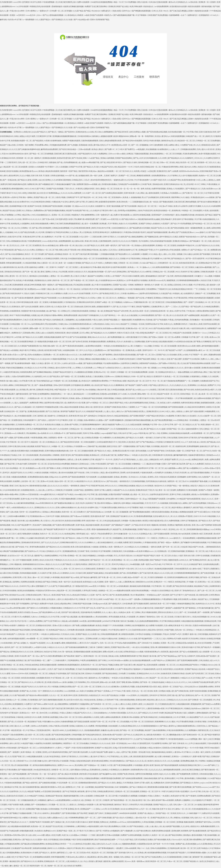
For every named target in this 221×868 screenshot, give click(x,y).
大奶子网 (167, 259)
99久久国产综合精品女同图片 (160, 328)
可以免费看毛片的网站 (160, 743)
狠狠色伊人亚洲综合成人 (80, 464)
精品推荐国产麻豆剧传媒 (105, 787)
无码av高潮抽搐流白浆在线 (16, 241)
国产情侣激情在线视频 (81, 455)
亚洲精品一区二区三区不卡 (150, 791)
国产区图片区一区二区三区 (193, 193)
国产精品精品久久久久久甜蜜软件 (181, 158)
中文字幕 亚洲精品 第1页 (70, 809)
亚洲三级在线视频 (114, 206)
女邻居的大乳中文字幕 (90, 289)
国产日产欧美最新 (160, 320)
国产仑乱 (90, 608)
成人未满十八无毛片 (46, 669)
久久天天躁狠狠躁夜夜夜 (173, 857)
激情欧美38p (166, 141)
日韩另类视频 (203, 634)
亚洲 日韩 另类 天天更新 (40, 176)
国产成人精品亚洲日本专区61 (112, 162)
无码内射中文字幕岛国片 (10, 713)
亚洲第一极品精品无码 (11, 861)
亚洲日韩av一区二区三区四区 (209, 582)
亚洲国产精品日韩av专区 (121, 647)
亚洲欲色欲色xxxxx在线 (85, 132)
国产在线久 (42, 420)
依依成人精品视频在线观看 (163, 342)
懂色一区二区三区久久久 (107, 298)
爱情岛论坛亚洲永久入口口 (168, 612)
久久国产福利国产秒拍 (156, 451)
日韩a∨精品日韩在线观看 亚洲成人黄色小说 (76, 407)
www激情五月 (175, 538)
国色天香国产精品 (116, 403)
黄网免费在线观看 (71, 315)
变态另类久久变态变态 (127, 442)
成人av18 (214, 660)
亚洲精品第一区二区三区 (39, 674)
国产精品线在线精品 (110, 674)
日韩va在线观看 (131, 848)
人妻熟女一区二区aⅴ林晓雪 (60, 276)
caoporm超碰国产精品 (109, 433)
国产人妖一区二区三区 (206, 591)
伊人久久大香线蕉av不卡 (56, 433)
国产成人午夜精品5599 (138, 787)
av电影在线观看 (93, 826)
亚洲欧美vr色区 (197, 534)
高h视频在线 (100, 499)
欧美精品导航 (181, 582)
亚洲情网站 (192, 385)
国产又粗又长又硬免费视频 (65, 669)
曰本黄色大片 (187, 757)
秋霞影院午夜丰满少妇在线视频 (33, 311)
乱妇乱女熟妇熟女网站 (63, 604)
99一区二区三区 (211, 302)
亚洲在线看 (208, 534)
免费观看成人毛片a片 (115, 342)
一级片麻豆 (149, 438)
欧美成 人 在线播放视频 (132, 197)
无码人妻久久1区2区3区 (206, 149)
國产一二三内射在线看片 (57, 660)
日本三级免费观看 (156, 145)
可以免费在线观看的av (112, 363)
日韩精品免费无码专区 (106, 791)
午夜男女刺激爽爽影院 (89, 660)
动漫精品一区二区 (105, 591)
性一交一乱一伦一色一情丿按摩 (132, 189)
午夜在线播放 (212, 184)
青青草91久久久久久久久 (32, 219)
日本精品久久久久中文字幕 (49, 617)
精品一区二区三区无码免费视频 (156, 407)
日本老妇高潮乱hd (84, 136)
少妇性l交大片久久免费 (33, 717)
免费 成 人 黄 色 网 (75, 460)
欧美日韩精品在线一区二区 (151, 167)
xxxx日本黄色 (216, 529)
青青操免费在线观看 (14, 263)
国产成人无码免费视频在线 (67, 162)
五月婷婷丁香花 (84, 551)
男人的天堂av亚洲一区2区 (139, 311)
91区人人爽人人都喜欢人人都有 (209, 180)
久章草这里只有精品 (90, 591)
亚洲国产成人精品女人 (146, 813)
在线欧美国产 (160, 608)
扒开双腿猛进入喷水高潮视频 (60, 840)
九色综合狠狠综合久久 (120, 228)
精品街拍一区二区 (38, 442)
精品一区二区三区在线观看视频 (96, 259)
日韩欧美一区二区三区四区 (129, 263)
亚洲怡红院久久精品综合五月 (90, 695)
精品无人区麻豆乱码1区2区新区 (12, 796)
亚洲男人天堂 (153, 477)
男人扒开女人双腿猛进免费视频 (87, 778)
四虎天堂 (87, 739)
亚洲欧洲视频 (213, 691)
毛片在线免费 (91, 477)
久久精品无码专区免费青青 (195, 407)
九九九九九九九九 (156, 770)
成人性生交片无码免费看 (32, 259)
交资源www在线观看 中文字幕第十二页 (43, 167)
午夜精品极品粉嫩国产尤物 (65, 184)
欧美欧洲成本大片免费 (30, 853)
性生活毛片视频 (71, 639)
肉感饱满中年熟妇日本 (186, 245)
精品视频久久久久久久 (175, 368)
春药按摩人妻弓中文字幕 (87, 791)
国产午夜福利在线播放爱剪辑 (14, 429)
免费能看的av (39, 211)
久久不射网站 (173, 176)
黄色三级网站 (46, 272)
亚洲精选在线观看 (49, 158)
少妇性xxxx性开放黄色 (39, 726)
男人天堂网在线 (86, 232)
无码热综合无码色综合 (13, 272)
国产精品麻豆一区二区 (199, 241)
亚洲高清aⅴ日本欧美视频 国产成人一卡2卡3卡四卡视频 (183, 748)
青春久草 (88, 241)
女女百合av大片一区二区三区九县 (21, 556)
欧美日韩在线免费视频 (140, 591)
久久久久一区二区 (56, 695)
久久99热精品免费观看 (210, 307)
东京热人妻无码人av (163, 136)
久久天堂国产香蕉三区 (17, 757)
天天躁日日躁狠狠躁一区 (157, 577)
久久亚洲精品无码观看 (51, 259)
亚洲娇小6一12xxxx (200, 333)
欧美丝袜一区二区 (38, 826)
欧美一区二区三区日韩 (63, 342)
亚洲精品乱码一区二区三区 (54, 861)
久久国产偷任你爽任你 (142, 831)
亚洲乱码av (17, 840)
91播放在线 (56, 202)
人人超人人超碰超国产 (20, 403)
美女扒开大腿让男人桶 (181, 328)
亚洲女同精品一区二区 (189, 394)
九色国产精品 (79, 490)
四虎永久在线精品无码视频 (210, 639)
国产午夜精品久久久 (193, 189)
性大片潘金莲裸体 (138, 595)
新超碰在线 (17, 259)
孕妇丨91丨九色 (143, 848)
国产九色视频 (73, 145)
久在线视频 (64, 167)
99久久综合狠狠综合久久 (42, 215)
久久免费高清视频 (38, 460)
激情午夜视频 (94, 822)
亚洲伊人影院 (137, 704)
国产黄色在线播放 (178, 228)
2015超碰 (198, 805)
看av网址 (172, 232)
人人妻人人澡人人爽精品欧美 (148, 460)
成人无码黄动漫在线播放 (108, 184)
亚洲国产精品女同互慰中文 (63, 372)
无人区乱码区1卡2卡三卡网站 (195, 184)
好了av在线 (123, 394)
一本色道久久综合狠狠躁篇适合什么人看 (118, 346)
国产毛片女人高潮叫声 (187, 656)
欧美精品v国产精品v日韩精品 (47, 582)
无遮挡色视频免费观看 (90, 141)
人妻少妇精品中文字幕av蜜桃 (90, 267)
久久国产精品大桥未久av (128, 219)
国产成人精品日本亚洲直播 (68, 774)
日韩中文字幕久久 (110, 237)
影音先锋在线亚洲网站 (100, 761)
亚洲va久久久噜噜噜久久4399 (64, 573)
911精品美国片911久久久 (84, 481)
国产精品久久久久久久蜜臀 (33, 337)
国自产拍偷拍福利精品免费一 (106, 840)
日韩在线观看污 (90, 442)
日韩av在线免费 (85, 149)
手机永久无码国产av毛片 (172, 634)
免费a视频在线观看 (208, 826)
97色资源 (159, 442)
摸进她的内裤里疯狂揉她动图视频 (138, 420)
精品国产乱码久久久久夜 (161, 228)
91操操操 (95, 547)
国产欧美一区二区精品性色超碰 (152, 682)
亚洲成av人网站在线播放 (52, 512)
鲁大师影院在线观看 (126, 634)
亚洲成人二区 (154, 403)
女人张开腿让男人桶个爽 (26, 390)
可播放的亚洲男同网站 (170, 167)
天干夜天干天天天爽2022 (86, 831)
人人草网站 (77, 368)
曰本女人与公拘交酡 (60, 272)
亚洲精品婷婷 (84, 560)
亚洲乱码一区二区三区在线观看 (127, 791)
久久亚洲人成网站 (7, 385)
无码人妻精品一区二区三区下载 (132, 857)
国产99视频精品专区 (46, 184)
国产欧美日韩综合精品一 (69, 149)
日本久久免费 (122, 577)
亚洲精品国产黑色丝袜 (54, 796)
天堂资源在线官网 (43, 730)
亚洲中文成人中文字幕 (30, 499)
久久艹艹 (139, 407)
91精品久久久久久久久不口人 (176, 682)
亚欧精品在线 (158, 184)
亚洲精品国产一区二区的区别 (91, 328)
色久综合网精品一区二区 (16, 468)
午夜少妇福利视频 (210, 835)
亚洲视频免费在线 (70, 551)
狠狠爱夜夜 (171, 280)
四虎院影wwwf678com (118, 822)
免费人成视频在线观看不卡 (102, 307)
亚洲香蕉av (104, 547)
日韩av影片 (53, 429)
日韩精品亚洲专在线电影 (28, 669)
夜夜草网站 (176, 197)
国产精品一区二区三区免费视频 (42, 154)
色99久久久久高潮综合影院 (86, 569)
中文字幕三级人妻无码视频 (98, 494)
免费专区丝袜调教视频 (144, 774)
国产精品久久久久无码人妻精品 (110, 783)
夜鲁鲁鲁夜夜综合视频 (38, 486)
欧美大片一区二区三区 (49, 534)
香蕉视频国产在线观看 (157, 499)
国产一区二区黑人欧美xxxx (207, 337)
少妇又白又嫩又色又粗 (145, 608)
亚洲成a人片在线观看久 (176, 189)
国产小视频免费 (127, 831)
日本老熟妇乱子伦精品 (9, 455)
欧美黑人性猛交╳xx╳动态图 (145, 171)
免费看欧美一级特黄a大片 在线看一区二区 (151, 285)
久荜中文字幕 (168, 425)
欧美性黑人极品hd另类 (170, 652)
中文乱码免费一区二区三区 (67, 783)
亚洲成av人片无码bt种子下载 (108, 700)
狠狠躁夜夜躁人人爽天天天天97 (78, 643)
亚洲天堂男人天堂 (20, 577)
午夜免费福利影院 (35, 241)
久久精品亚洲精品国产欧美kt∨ (188, 665)
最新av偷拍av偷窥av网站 (9, 494)
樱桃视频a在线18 (176, 735)
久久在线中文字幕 (45, 573)
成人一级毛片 (91, 534)
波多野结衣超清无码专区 (160, 494)
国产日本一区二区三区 (171, 547)
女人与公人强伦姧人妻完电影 (92, 861)
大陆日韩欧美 (38, 569)
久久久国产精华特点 (108, 315)
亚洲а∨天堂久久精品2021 (62, 625)
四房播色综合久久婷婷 (43, 280)
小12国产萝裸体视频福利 (105, 848)
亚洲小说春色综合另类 (208, 132)
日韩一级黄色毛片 (103, 215)
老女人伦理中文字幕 (178, 311)
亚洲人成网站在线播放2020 (66, 508)
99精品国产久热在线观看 (182, 333)
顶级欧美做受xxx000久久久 (178, 560)
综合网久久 (147, 835)
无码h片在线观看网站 (159, 848)
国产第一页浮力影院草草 (195, 259)
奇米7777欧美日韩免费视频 (20, 315)
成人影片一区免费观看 (90, 224)
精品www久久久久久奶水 (85, 206)
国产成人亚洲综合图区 (167, 778)
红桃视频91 (143, 796)
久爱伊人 (59, 748)
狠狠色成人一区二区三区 (161, 508)
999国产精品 (83, 468)
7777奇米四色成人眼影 (118, 381)
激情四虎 (154, 604)
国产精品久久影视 (25, 180)
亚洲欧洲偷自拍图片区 (69, 542)
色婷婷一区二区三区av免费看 (169, 337)
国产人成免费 (173, 171)
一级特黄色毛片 (124, 481)
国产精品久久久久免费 (135, 438)
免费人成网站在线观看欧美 (111, 717)
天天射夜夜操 (33, 700)
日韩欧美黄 (32, 193)
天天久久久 (199, 158)
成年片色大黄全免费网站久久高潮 (113, 826)
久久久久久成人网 (139, 429)
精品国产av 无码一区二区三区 (103, 643)
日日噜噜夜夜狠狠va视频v (197, 853)
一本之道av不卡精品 (165, 206)
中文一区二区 (158, 381)
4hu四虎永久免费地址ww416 (45, 831)
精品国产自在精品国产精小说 (77, 211)
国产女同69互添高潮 (80, 342)
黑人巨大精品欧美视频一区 (22, 765)
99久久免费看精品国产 (101, 429)
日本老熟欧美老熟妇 (75, 259)
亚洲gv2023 (53, 477)
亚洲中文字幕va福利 (142, 783)
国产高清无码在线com (95, 512)
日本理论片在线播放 (143, 634)
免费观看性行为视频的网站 (80, 704)
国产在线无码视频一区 (209, 573)
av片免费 (26, 726)
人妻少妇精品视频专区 (105, 542)
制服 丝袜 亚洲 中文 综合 (162, 809)
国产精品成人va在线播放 (9, 350)
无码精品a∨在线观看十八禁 (88, 805)
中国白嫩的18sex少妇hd (51, 722)
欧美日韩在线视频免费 (40, 224)
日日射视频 (156, 446)
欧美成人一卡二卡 (135, 267)
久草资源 (65, 468)
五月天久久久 (15, 245)
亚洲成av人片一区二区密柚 (16, 700)
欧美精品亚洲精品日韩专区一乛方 (185, 289)
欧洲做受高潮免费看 (107, 669)
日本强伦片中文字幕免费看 (101, 551)
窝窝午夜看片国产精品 (202, 757)
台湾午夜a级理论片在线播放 (137, 280)
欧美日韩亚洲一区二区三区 (156, 861)
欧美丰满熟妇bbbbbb (121, 136)
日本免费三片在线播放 (127, 674)
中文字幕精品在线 (214, 542)
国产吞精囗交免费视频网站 (40, 394)
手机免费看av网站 (42, 145)
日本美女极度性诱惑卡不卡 (107, 442)
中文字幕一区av (156, 425)
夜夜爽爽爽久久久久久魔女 (165, 722)
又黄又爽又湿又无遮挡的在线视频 (170, 390)
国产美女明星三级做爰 (86, 813)
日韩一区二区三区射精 (93, 687)
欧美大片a (178, 206)
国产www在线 (207, 678)
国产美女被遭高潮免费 (198, 831)
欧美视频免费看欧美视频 (157, 853)
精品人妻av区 (53, 289)
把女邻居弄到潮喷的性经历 (101, 180)
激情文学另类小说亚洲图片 (179, 791)
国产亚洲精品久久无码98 (190, 783)
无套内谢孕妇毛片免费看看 (91, 612)
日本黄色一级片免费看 (25, 145)
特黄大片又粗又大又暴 (126, 333)
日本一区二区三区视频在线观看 (82, 451)
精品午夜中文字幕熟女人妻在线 (32, 350)
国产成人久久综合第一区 (17, 722)
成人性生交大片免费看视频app (48, 193)
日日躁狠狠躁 (157, 634)
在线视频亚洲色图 (37, 451)
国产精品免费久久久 (123, 254)
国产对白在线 (189, 390)
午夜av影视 (140, 333)
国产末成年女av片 (32, 551)
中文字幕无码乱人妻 (201, 285)
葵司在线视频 (141, 451)
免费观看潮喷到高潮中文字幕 (131, 656)
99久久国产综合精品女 (110, 695)
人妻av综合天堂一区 (142, 818)
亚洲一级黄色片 (34, 708)
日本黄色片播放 (201, 722)
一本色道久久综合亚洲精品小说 (162, 591)
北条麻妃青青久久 (158, 307)
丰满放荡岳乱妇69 (198, 197)
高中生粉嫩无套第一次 (123, 534)
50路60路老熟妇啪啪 (127, 700)
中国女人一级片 (60, 328)
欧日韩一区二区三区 (189, 848)
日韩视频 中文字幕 (189, 337)
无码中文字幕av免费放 (91, 433)
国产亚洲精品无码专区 (198, 560)
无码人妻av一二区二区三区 (184, 805)
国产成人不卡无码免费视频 (181, 224)
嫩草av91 (51, 800)
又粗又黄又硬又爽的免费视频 (185, 202)
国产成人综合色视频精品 (15, 254)
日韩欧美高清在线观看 (80, 311)
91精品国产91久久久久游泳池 (124, 490)
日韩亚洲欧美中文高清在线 (162, 455)
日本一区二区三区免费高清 (31, 245)
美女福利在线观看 (112, 573)
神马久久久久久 (111, 486)
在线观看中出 (101, 206)
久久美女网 (132, 394)
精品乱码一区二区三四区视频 (103, 853)
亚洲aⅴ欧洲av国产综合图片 (207, 656)
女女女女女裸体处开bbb (130, 809)
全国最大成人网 (37, 315)
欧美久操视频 (68, 682)
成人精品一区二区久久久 (140, 494)
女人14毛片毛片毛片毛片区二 (17, 621)
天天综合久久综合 (68, 634)
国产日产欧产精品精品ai (146, 442)
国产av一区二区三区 (203, 695)
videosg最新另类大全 (47, 494)
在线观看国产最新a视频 (199, 481)
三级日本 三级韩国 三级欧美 (99, 647)
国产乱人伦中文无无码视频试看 (145, 158)
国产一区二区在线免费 (188, 612)
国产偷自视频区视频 (206, 438)
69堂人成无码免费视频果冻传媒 (136, 403)
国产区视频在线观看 (162, 534)
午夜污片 (165, 791)
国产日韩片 (99, 813)
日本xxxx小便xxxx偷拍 (117, 154)
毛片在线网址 (144, 241)
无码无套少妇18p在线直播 (180, 534)
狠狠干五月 (141, 708)
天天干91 (95, 294)
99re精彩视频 (135, 564)
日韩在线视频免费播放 (174, 302)
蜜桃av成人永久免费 (108, 682)
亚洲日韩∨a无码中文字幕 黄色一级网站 (18, 197)
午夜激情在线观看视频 (13, 783)
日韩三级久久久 (16, 726)
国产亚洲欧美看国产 (138, 416)
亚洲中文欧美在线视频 (198, 691)
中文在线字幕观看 (84, 294)
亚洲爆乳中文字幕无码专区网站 (57, 232)
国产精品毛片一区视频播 (210, 647)
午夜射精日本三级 (43, 294)
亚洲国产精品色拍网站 (124, 158)
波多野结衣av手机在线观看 (170, 250)
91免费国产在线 (187, 145)
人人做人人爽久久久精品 (122, 704)
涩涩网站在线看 (92, 639)
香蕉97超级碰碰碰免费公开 (102, 529)
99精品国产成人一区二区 (195, 136)
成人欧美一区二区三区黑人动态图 (38, 735)
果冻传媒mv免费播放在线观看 (182, 512)
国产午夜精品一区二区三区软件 (83, 280)
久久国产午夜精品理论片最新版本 (128, 669)
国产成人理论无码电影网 (42, 228)
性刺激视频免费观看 (92, 730)
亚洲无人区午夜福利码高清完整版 (55, 752)
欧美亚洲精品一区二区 (121, 560)
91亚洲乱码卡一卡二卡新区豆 (147, 538)
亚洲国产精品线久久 (191, 861)
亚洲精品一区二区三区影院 (166, 245)
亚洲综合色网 (141, 700)
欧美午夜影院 (129, 538)
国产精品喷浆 (38, 141)
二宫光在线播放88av (100, 713)
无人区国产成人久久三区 (103, 608)
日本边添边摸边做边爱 (112, 521)
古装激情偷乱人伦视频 (199, 377)
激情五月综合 (112, 446)
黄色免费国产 (56, 813)
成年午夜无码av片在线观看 (59, 761)
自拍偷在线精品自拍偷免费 (179, 433)
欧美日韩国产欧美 (59, 595)
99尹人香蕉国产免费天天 (169, 460)
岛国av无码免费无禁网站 (22, 377)
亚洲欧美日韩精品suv (181, 241)
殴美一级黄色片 (49, 285)
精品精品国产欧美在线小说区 (176, 713)
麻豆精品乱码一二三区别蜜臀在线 (86, 394)
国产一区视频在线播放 (127, 446)
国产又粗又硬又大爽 (128, 665)
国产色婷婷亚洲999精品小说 (11, 818)
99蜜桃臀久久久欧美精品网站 (114, 438)
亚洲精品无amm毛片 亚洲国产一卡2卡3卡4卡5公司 (25, 739)
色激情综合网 (181, 446)
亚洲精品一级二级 (96, 311)
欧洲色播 (103, 224)
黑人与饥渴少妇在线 (88, 700)
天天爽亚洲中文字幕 (44, 136)
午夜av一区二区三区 (175, 861)
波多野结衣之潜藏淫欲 (130, 363)
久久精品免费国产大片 (195, 717)
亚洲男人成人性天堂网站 (42, 180)
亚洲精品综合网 (210, 621)
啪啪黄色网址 (56, 394)
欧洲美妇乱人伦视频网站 (21, 224)
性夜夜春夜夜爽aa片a (153, 652)
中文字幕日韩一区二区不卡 (172, 564)
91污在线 (148, 508)
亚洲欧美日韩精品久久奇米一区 (127, 377)
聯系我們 (154, 77)
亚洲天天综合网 (21, 656)
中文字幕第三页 (39, 778)
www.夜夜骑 (210, 197)
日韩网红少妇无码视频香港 (135, 625)
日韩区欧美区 (117, 551)
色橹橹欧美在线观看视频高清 (69, 665)
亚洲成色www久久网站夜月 (15, 433)
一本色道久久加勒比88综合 (50, 634)
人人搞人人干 (174, 149)
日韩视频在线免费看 (188, 149)
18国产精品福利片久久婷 (87, 154)
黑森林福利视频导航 (71, 796)
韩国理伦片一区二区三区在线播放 (76, 743)
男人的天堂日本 (58, 521)
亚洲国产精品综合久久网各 (54, 639)
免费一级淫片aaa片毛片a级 (151, 564)
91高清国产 (165, 224)
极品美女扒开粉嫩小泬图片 (157, 464)
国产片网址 (103, 660)
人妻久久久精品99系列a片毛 (67, 599)
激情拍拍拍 (65, 516)
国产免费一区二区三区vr (146, 355)
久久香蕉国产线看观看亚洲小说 (30, 346)
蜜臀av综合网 (108, 652)
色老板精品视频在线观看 (164, 569)
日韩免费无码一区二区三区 (168, 263)
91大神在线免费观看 (147, 315)
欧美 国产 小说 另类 (166, 276)
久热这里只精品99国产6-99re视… (193, 547)
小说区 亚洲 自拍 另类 (186, 556)
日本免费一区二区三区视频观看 (117, 512)
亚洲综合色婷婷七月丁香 (128, 250)
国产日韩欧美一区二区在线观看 (200, 700)
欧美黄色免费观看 (123, 595)
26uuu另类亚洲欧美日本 (45, 503)
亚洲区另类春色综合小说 (173, 184)
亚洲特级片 (101, 569)
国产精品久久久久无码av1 (87, 298)
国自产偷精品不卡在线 (159, 560)
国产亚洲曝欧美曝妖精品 (43, 372)
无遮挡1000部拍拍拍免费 (202, 625)
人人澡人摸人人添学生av (45, 490)
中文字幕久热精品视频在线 (205, 219)
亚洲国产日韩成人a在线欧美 (150, 224)
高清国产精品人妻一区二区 (44, 197)
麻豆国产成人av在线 (133, 390)
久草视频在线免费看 (12, 844)
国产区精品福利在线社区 (92, 735)
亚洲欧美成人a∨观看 (134, 350)
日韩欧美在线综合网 (34, 595)
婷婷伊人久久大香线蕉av (57, 848)
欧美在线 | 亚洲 (190, 525)
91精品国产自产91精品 (65, 494)
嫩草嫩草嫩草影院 (180, 455)
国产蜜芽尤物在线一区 (210, 770)
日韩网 (69, 197)
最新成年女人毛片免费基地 (99, 678)
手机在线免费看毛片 (105, 534)
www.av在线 (47, 241)
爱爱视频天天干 (42, 586)
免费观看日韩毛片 (181, 324)
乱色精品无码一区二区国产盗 (16, 411)
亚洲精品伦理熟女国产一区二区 (71, 687)
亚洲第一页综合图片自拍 (141, 752)
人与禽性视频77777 (194, 813)
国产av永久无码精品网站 (118, 272)
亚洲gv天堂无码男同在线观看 (124, 748)
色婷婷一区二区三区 (55, 866)
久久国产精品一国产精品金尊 (190, 307)
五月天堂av (113, 250)
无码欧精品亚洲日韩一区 (160, 311)
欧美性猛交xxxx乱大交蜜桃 (94, 582)
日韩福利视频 (77, 735)
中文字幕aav (31, 730)
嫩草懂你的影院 (22, 394)
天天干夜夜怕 (113, 224)
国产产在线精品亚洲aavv (185, 232)
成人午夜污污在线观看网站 (102, 285)
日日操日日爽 (81, 573)
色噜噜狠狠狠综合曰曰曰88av (34, 564)
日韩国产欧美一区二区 (194, 451)
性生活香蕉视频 (147, 805)
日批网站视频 (140, 342)
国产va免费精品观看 (192, 315)
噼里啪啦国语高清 (213, 547)
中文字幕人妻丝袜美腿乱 (186, 778)
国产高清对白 (70, 132)
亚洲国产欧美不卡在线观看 (40, 822)
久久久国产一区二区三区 (92, 193)
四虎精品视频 (144, 560)
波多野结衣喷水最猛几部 (54, 403)
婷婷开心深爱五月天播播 (192, 206)
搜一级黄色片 (36, 158)
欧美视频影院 (18, 704)
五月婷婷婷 (20, 425)
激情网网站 (89, 490)
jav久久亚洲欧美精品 (205, 844)
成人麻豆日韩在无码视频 (10, 573)
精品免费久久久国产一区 (210, 315)
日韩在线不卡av (22, 761)
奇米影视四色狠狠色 (176, 739)
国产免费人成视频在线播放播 (84, 625)
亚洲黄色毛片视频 (128, 687)
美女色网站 (79, 765)
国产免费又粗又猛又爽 (177, 464)
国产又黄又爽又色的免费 (79, 752)
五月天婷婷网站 (80, 682)
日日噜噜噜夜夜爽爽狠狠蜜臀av (188, 280)
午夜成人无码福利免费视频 (179, 320)
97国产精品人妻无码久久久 (159, 385)
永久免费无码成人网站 (199, 372)
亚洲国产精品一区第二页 (66, 831)
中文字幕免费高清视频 (185, 722)
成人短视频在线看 (82, 176)
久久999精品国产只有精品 (35, 796)
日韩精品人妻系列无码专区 (125, 398)
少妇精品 (105, 770)
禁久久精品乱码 (88, 848)
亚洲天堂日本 (99, 407)
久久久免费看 (89, 726)
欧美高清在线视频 (28, 678)
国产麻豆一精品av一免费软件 (169, 542)
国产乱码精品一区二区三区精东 (182, 267)
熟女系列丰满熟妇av (105, 503)
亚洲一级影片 (110, 582)
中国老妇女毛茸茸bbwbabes (46, 591)
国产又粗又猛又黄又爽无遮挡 (63, 708)
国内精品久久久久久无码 (49, 499)
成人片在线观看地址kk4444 (106, 280)
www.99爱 (41, 835)
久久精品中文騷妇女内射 (108, 639)
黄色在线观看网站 (157, 154)
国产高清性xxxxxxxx (200, 787)
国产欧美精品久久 (178, 259)
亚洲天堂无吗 (66, 455)
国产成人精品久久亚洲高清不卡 (152, 377)
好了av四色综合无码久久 (112, 368)
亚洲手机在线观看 (210, 324)
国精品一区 (155, 359)
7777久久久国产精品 (126, 840)
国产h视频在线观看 (25, 770)
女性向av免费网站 (36, 621)
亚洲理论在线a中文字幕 (154, 324)
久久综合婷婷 (63, 429)
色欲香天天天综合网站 (191, 639)
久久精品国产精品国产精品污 (145, 556)
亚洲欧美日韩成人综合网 (182, 674)
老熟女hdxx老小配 (8, 547)
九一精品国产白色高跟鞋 (36, 643)
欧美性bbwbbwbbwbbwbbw (189, 171)
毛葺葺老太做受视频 (50, 717)
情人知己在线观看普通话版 (30, 787)
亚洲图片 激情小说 (190, 634)
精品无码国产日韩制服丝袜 (89, 315)
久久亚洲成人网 (141, 853)
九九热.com (117, 844)
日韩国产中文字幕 (76, 167)
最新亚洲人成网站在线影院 (114, 861)
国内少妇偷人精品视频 (26, 446)
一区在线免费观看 (188, 538)
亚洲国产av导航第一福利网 (209, 490)
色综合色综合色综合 (35, 529)
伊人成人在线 (31, 835)
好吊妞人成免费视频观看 (62, 241)
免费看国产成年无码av (204, 822)
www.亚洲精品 (179, 420)
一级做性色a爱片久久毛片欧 (123, 180)
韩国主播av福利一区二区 (52, 346)
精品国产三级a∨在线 (8, 145)
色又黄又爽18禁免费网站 (193, 840)
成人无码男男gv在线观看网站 (126, 211)
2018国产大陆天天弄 (159, 180)
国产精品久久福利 (130, 162)
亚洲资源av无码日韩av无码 (15, 835)
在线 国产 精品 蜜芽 (174, 359)
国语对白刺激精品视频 (142, 215)
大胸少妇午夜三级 (103, 390)
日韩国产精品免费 (143, 359)
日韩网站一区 (26, 228)
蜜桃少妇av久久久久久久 (97, 337)
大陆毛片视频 (61, 197)
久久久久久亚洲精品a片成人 (143, 534)
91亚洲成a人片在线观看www (171, 193)
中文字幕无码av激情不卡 (118, 630)
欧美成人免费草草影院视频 (156, 189)
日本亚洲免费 (128, 604)
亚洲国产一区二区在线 (127, 176)
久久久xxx (72, 294)
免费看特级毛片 (117, 232)
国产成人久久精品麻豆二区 (25, 407)
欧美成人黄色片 (98, 149)
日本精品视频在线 (166, 717)
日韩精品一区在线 (138, 324)
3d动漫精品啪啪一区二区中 (73, 350)
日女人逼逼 (36, 599)
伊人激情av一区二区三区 (182, 809)
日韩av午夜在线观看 (99, 464)
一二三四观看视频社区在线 (139, 202)
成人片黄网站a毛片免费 (172, 639)
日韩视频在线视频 (108, 254)
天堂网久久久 (164, 538)
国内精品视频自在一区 (40, 630)
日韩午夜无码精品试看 (25, 302)
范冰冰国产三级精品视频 (42, 525)
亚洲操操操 (83, 145)
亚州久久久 (181, 813)
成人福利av (104, 250)
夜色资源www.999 (142, 678)
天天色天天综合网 (180, 473)
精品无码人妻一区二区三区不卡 (140, 381)
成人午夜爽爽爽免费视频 (75, 818)
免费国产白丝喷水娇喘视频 (131, 835)
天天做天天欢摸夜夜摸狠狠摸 (87, 669)
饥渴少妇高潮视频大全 (201, 617)
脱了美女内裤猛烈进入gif (43, 381)
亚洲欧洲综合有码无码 (86, 302)
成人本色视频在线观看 (23, 416)
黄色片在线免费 (73, 333)
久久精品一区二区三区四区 (10, 678)
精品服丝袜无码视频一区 (98, 272)
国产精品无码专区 (122, 132)
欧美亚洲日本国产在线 (53, 350)
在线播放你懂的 (9, 425)
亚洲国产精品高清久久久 (160, 818)
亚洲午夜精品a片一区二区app (136, 499)
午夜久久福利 (97, 320)
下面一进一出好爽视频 (85, 787)
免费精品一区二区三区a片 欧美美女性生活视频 (43, 425)
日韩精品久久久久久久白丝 (177, 700)
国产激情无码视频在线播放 (55, 211)
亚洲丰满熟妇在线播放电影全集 (57, 451)
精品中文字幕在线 (74, 848)
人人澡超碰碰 (8, 232)
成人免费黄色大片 (69, 787)
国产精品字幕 (10, 464)
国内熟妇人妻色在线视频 (193, 835)
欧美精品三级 (22, 660)
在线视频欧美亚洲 (43, 678)
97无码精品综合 (70, 302)
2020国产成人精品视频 (69, 617)
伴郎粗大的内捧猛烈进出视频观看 (201, 298)
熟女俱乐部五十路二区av (142, 800)
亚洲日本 (88, 307)
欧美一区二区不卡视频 (167, 604)
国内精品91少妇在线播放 (39, 276)
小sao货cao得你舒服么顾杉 (16, 608)
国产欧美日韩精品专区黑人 (135, 411)
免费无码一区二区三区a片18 (178, 481)
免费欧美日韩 (33, 184)
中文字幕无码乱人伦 (115, 757)
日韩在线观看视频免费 (109, 634)
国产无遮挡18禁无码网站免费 (64, 525)
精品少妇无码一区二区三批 (186, 162)
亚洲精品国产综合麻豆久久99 (122, 516)
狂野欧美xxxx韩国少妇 (23, 132)
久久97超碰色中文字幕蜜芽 (202, 800)
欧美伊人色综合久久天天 (78, 272)
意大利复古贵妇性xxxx (53, 682)
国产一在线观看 (204, 612)
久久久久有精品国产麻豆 (193, 564)
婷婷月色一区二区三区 (61, 280)
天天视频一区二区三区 (57, 805)
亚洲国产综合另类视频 (55, 189)
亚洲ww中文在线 (47, 481)
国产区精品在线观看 (82, 722)
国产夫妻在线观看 (197, 411)
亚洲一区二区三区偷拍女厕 (73, 307)
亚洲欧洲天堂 (162, 171)
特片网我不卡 (162, 739)
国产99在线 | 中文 (22, 547)
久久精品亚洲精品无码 (128, 726)
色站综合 (77, 289)
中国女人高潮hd (66, 713)
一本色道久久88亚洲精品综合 (206, 630)
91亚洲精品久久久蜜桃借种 (120, 770)
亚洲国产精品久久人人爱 (163, 805)
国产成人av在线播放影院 (189, 652)
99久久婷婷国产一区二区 (208, 477)
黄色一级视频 (114, 857)
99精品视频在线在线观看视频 (192, 621)
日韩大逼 (64, 259)
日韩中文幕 (12, 446)
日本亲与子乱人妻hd (28, 586)
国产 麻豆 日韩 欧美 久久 (179, 743)
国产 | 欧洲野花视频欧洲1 (115, 420)
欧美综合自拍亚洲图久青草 (75, 521)
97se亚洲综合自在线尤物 (183, 342)
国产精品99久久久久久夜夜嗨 (32, 861)
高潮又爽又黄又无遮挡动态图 (65, 154)
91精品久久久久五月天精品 (191, 678)
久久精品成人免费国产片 (207, 385)
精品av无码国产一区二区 (137, 577)
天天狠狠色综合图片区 (167, 704)
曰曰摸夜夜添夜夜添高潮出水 (81, 324)
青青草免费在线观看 (38, 547)
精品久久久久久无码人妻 (164, 573)
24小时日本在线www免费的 (119, 660)
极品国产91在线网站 (96, 276)
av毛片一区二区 (145, 809)
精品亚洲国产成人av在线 (70, 577)
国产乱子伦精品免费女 (154, 857)
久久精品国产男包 (174, 180)
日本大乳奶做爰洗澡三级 (17, 289)
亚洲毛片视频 (194, 577)
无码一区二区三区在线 (165, 617)
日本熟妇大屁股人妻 (166, 691)
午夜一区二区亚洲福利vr (113, 197)
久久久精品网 (213, 377)
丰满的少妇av (64, 324)
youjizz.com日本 (206, 783)
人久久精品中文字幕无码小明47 (101, 211)
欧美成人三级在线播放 (95, 377)
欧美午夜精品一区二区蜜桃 (31, 752)
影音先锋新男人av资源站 (188, 599)
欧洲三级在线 (155, 765)
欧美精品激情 (97, 652)
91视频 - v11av (125, 695)
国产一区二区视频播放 (140, 145)
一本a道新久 (166, 796)
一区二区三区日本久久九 (124, 171)
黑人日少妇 (182, 363)
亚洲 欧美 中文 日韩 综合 (183, 625)
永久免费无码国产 (87, 355)
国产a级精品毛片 (115, 604)
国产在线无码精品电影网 (61, 735)
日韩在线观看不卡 (30, 420)
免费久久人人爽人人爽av (210, 359)
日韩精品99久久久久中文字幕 (74, 608)
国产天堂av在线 (48, 219)
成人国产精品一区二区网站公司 (58, 311)
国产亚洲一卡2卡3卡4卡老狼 (164, 844)
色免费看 (17, 481)
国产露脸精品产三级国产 (121, 525)
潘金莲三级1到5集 (18, 521)
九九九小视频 (25, 176)
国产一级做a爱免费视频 (44, 385)
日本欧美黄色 (213, 722)
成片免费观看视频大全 (116, 337)
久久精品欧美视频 (30, 263)
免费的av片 (186, 250)
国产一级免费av (135, 599)
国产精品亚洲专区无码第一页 (72, 442)
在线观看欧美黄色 (28, 490)
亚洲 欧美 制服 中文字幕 (191, 647)
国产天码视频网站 (23, 604)
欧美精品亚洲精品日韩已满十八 (191, 765)
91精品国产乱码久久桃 (109, 167)
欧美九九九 (169, 324)
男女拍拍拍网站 (51, 324)
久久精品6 (58, 307)
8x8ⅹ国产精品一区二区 (112, 599)
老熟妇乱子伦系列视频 (58, 674)
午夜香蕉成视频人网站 (39, 438)
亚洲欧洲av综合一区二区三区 (137, 328)
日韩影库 (106, 800)
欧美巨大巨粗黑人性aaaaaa (28, 612)
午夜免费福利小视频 (170, 599)
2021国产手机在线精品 (135, 826)
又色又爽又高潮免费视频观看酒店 (68, 224)
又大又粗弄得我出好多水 (138, 630)
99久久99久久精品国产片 (120, 324)
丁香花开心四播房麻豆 (211, 569)
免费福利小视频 (111, 263)
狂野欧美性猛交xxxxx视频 (134, 652)
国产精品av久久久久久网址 (25, 250)
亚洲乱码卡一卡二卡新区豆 (164, 582)
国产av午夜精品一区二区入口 (98, 403)
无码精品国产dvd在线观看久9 (129, 184)
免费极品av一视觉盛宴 (126, 298)
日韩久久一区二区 (66, 289)
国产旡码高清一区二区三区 (101, 704)
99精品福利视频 (138, 503)
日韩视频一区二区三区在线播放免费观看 (132, 372)
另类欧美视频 (201, 778)
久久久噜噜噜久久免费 (59, 294)
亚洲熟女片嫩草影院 (175, 525)
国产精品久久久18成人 (103, 451)
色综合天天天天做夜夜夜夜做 (209, 167)
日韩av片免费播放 (7, 215)
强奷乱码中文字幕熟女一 (166, 398)
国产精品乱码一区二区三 (28, 748)
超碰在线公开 (205, 446)
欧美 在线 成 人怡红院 (198, 442)
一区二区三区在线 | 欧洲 (148, 691)
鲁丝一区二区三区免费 (168, 490)
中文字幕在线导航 (181, 298)
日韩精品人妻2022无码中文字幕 (60, 368)
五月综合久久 (134, 477)
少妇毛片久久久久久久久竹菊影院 (125, 241)
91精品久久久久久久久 (56, 647)
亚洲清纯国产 (157, 215)
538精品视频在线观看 (34, 757)
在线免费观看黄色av (159, 176)
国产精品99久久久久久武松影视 (58, 547)
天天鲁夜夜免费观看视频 (143, 516)
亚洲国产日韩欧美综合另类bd (116, 407)
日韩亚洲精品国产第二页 (24, 385)
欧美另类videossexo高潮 (187, 346)
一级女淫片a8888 (58, 730)
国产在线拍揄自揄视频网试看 (77, 647)
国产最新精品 (191, 608)
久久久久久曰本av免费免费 (71, 193)
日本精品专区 (43, 162)
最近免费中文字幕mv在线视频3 (108, 835)
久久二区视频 (112, 569)
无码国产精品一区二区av (176, 429)
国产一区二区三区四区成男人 (22, 647)
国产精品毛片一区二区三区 (101, 560)
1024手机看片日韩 (26, 381)
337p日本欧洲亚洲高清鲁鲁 (81, 228)
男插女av (30, 211)
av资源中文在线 (41, 647)
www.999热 (162, 368)
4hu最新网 (170, 416)
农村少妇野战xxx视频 (138, 132)
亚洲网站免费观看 (204, 796)
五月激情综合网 (174, 848)
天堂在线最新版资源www (201, 809)
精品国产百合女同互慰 (54, 826)
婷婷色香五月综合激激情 (89, 774)
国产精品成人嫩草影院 (89, 577)
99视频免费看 (210, 411)
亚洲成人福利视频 (107, 158)
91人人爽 (98, 355)
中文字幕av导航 (192, 132)
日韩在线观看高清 (181, 569)
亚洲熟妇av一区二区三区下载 (47, 250)
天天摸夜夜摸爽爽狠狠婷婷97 (91, 425)
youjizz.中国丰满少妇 (141, 433)
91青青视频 (55, 577)
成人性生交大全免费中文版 (88, 508)
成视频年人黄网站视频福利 (198, 713)
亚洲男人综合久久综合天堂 (43, 560)
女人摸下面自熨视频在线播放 (199, 473)
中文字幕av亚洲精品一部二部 (70, 556)
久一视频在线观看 (125, 320)
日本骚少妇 (102, 416)
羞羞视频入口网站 (11, 529)
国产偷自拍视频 (160, 840)
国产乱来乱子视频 (143, 446)
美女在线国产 (106, 525)
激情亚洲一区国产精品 (69, 171)
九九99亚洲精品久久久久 (74, 730)
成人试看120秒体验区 (163, 757)
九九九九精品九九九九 (179, 385)
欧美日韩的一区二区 (94, 521)
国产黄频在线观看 (166, 202)
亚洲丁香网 (121, 682)
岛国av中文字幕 (83, 538)
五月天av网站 (85, 333)
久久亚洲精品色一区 (163, 551)
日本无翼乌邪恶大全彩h (64, 219)
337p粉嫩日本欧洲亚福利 (36, 538)
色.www (128, 861)
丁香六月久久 (70, 189)
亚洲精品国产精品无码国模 (92, 398)
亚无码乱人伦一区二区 (177, 529)
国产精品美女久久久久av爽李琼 (140, 272)
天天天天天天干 (151, 503)
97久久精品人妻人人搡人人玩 (160, 254)
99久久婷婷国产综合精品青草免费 (201, 682)
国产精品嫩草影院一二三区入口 (150, 639)
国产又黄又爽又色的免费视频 (181, 787)
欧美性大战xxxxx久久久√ (69, 355)
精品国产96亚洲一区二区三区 (168, 394)
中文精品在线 (210, 508)
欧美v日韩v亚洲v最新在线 (81, 547)
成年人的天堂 (15, 743)
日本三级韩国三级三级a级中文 (44, 416)
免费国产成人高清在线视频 (186, 844)
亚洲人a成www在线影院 (45, 333)
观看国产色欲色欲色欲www (190, 237)
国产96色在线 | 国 (192, 595)
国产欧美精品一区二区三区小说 (204, 224)
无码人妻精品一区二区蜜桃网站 (87, 708)
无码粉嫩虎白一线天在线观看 (201, 320)
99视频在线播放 (56, 608)
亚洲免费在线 (95, 770)
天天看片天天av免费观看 (21, 617)
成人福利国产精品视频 (171, 826)
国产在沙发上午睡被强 (145, 298)
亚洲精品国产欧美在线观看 (53, 206)
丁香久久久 (47, 595)
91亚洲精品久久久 (53, 442)
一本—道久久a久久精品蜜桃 (127, 315)
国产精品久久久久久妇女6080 (39, 359)
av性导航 (18, 337)
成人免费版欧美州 (158, 783)
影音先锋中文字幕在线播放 (183, 219)
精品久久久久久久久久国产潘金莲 (59, 564)
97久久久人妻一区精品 (76, 359)
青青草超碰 (81, 534)
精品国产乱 (117, 529)
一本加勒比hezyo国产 (153, 595)
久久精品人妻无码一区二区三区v (49, 363)
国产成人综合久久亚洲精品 (123, 818)
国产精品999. (71, 538)
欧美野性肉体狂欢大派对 (19, 154)
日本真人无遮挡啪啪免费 (102, 241)
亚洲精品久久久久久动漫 (128, 639)
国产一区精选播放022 (39, 805)
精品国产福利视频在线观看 (158, 232)
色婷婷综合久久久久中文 (205, 604)
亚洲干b (149, 342)
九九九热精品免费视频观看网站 (147, 621)
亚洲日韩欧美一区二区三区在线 (96, 656)
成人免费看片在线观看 (155, 625)
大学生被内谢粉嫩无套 (205, 608)
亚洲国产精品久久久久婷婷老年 (149, 529)
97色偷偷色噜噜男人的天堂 (152, 669)
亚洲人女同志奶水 (49, 599)
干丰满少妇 (191, 311)
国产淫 (99, 831)
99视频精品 (42, 800)
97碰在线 (20, 717)
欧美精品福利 (86, 761)
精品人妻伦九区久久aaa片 (102, 844)
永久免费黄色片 (48, 237)
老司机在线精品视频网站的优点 (45, 765)
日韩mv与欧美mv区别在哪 (59, 726)
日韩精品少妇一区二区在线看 (164, 272)
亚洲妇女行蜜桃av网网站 (54, 315)
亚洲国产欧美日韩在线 (126, 774)
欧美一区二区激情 (42, 302)
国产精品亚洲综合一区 (116, 350)
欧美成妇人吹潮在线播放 (50, 809)
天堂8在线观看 (213, 743)
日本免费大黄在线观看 (76, 630)
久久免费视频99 (191, 730)
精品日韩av (27, 215)
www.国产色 (70, 176)
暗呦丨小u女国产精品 (91, 158)
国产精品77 (99, 691)
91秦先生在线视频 (42, 473)
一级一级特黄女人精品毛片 (188, 486)
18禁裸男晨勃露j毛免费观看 (111, 778)
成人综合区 (95, 385)
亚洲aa (218, 674)
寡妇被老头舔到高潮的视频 (140, 586)
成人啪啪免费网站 (62, 704)
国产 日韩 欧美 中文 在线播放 (149, 643)
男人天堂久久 (46, 521)
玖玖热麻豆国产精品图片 (177, 853)
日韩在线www (212, 503)
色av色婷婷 (42, 433)
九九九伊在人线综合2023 (190, 826)
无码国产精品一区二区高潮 (166, 813)
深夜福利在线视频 (40, 848)
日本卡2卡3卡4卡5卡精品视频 (205, 516)
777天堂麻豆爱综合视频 (108, 508)
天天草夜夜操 (128, 783)
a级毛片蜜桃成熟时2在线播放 (28, 534)
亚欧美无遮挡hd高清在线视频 (125, 355)
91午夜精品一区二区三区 (107, 586)
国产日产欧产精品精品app (167, 656)
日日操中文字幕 (160, 438)
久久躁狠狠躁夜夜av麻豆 (193, 350)
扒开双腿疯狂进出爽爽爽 (81, 385)
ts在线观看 (136, 254)
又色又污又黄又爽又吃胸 (33, 320)
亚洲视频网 (182, 477)
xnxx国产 (212, 787)
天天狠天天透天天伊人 (183, 617)
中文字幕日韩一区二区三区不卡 (18, 442)
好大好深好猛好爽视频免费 (140, 660)
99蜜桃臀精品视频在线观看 (207, 538)
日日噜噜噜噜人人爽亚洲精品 (75, 826)
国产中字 (76, 197)
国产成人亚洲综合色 (187, 695)
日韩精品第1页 (63, 416)
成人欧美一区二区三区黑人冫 (16, 398)
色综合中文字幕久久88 (53, 652)
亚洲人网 (154, 647)
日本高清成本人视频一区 (175, 451)
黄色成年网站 (49, 569)
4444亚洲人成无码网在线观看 (91, 621)
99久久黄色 (22, 193)
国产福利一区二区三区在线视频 (119, 464)
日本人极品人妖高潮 (191, 254)
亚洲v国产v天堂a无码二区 (128, 569)
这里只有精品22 (203, 848)
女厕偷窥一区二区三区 (167, 665)
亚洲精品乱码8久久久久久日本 (22, 652)
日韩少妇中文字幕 (125, 433)
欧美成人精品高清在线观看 (49, 171)
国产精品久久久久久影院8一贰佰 (35, 840)
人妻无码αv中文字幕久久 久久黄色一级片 (189, 752)
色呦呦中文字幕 (89, 460)
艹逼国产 (67, 748)
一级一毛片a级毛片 (50, 774)
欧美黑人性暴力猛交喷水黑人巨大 (156, 521)
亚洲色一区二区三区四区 (61, 215)
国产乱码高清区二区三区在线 (203, 674)
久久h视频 (118, 542)
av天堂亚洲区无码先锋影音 (52, 791)
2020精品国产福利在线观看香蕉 (189, 499)
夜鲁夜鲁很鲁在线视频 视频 (158, 787)
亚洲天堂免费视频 (172, 783)
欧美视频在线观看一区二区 (22, 141)
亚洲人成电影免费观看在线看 (110, 141)
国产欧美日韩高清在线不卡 (13, 294)
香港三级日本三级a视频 (125, 621)
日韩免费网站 (151, 289)
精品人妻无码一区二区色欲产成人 (171, 687)
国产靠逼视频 (205, 254)
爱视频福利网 (196, 704)
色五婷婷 (166, 595)
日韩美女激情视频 (57, 176)
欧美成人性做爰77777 (104, 625)
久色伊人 (81, 639)
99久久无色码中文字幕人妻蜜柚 (188, 272)
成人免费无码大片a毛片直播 (75, 403)
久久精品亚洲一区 (150, 704)
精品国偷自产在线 (201, 586)
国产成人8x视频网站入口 (193, 468)
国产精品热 (49, 254)
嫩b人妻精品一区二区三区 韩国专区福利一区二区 (28, 866)
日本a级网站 (171, 499)
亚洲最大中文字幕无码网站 (131, 259)
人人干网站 (98, 368)
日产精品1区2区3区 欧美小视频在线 (145, 525)
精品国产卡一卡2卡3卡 (104, 460)
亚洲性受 (195, 774)
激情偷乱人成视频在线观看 (103, 136)
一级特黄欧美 (74, 486)
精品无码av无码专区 (156, 630)
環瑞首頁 (108, 77)
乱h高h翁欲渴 (77, 582)
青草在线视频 (114, 617)
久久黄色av (75, 232)
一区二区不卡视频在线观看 (22, 560)
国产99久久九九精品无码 (134, 735)
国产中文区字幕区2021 (53, 621)
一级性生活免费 (156, 547)
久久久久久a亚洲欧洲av (111, 687)
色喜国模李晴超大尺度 (18, 206)
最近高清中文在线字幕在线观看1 (115, 267)
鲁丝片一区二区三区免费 (35, 254)
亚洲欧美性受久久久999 (156, 411)
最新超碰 (53, 162)
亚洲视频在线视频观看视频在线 (65, 136)
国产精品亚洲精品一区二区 (121, 800)
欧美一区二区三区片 (9, 534)
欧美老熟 (163, 525)
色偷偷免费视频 (67, 722)
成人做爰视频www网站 (174, 468)
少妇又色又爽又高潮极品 (191, 770)
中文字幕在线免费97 (142, 180)
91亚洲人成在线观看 (211, 211)
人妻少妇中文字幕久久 (98, 757)
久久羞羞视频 (163, 503)
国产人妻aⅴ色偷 (12, 512)
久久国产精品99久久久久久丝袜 (208, 245)
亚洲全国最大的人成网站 (179, 503)
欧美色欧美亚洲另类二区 (189, 263)
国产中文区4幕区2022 (203, 512)
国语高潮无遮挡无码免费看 (144, 757)
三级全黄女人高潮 (196, 324)
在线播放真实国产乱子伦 (210, 381)
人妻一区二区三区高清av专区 (77, 678)
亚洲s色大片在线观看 (93, 674)
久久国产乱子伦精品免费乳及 (60, 586)
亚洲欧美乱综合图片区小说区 (124, 451)
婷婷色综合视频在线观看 (184, 276)
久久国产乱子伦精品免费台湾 (145, 739)
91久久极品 (185, 197)
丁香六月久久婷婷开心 (42, 813)
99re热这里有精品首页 (42, 770)
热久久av (125, 599)
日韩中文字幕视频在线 (189, 521)
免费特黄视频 (174, 521)
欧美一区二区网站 (134, 612)
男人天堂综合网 (93, 682)
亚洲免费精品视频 (188, 761)
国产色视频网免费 (184, 774)
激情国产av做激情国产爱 (175, 608)
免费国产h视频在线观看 (71, 141)
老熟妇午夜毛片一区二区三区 (101, 538)
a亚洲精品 (58, 254)
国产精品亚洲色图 (107, 805)
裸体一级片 (203, 739)
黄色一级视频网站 (128, 708)
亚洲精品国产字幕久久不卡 (149, 250)
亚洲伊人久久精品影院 (140, 695)
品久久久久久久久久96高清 (58, 486)
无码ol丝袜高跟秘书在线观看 (161, 241)
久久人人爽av (112, 359)
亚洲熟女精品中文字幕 (208, 263)
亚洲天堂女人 (202, 726)
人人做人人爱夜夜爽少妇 (126, 582)
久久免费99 (208, 158)
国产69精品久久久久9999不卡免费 (151, 713)
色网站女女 (105, 822)
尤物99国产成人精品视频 (97, 446)
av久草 (104, 809)
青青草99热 (73, 468)
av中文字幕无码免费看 (11, 499)
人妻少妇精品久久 (73, 861)
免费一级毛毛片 (112, 245)
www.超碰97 (200, 232)
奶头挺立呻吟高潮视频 (33, 285)
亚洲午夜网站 (192, 477)
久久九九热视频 (174, 761)
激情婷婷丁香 (198, 857)
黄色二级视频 (177, 254)
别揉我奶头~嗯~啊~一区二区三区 (61, 438)
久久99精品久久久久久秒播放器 (137, 547)
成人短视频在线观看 (84, 320)
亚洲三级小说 (173, 695)
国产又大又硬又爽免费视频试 (52, 656)
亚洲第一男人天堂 (168, 643)
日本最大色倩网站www (130, 294)
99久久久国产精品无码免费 (25, 232)
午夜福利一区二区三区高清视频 (66, 381)
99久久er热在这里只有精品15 (78, 595)
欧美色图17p (129, 342)
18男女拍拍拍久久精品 (101, 324)
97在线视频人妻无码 (141, 765)
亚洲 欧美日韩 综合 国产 (78, 416)
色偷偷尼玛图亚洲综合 (197, 455)
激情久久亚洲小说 (47, 307)
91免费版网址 (103, 154)
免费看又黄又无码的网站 (133, 542)
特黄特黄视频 (109, 398)
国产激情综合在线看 (74, 433)
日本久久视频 (187, 285)
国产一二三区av (172, 307)
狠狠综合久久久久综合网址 (53, 691)
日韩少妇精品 (204, 660)
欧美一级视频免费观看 (194, 228)
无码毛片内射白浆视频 (152, 141)
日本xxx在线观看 (87, 796)
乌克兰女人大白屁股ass (71, 835)
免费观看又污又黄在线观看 (187, 490)
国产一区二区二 (91, 818)
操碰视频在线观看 (208, 403)
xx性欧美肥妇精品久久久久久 (22, 508)
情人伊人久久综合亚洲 (175, 315)
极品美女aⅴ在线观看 (106, 171)
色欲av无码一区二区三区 (64, 481)
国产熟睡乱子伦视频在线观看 (21, 813)
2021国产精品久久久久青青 (94, 245)
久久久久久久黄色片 (146, 569)
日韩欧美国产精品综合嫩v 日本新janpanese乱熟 (90, 604)
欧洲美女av (121, 280)
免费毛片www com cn (66, 765)
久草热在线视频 (148, 822)
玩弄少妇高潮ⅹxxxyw (210, 189)
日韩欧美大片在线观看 (64, 490)
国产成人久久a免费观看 (195, 464)
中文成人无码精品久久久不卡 (51, 551)
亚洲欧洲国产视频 (33, 809)
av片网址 (18, 215)
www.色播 (134, 560)
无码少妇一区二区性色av (184, 630)
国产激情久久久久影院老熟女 (38, 608)
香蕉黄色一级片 (6, 774)
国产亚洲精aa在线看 (22, 438)
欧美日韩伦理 (122, 202)
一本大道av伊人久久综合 (12, 219)
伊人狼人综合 (78, 245)
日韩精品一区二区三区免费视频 (208, 141)
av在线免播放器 (123, 586)
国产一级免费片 (14, 752)
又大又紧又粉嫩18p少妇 (38, 761)
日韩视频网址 (118, 538)
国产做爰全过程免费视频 (93, 363)
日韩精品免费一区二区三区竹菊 (106, 796)
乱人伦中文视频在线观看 (189, 176)
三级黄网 (132, 407)
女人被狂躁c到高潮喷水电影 (19, 451)
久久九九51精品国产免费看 (30, 791)
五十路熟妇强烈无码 (80, 586)
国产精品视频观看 (20, 774)
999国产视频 (169, 630)
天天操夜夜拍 (27, 569)
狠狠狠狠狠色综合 (106, 289)
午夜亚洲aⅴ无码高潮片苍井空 (135, 232)
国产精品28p (5, 652)
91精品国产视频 (27, 743)
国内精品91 (92, 416)
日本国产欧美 (147, 184)
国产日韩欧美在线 (182, 691)
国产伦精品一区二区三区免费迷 (73, 377)
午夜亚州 (53, 473)
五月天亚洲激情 (114, 809)
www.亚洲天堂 (112, 219)
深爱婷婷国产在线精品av (149, 363)
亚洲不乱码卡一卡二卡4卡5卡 (154, 350)
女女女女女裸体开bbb (21, 202)
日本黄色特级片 (169, 215)
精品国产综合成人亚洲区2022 (14, 211)
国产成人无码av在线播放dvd (32, 355)
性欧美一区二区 (69, 254)
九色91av (35, 617)
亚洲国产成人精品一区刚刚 (124, 285)
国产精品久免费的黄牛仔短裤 (42, 604)
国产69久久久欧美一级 (212, 451)
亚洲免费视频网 (193, 446)
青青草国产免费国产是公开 (71, 411)
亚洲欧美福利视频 (178, 551)
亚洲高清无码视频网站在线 (178, 577)
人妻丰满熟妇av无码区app (79, 770)
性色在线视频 (118, 625)
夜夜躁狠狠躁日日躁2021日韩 (170, 647)
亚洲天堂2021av (100, 481)
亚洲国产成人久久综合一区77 (31, 691)
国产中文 (66, 337)
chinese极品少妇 (80, 494)
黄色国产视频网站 (143, 307)
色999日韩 (44, 713)
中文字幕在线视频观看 (184, 398)
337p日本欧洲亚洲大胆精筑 (41, 202)
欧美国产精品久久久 (43, 446)
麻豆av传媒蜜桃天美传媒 (185, 215)
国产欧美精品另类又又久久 (110, 294)
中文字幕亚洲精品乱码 (174, 708)
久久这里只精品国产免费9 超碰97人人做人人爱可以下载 (110, 752)
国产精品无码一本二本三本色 (92, 197)
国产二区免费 (101, 219)
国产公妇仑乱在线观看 (30, 307)
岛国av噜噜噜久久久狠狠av (94, 420)
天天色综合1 (95, 473)
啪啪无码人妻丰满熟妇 (122, 503)
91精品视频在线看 (183, 704)
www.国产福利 (210, 765)
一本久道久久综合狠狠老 (140, 647)
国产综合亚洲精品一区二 (37, 660)
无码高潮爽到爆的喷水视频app (198, 529)
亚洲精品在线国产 (112, 813)
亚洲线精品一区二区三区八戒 (197, 551)
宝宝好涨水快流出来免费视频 (59, 464)
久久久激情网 (23, 328)
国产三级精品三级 (58, 822)
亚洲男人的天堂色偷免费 (130, 473)
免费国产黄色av (124, 455)
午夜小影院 (126, 691)
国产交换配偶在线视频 (47, 783)
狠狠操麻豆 (175, 678)
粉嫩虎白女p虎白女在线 (110, 730)
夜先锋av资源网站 (133, 682)
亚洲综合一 (176, 757)
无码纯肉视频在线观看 (28, 573)
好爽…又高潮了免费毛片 (108, 176)
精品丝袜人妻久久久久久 (157, 700)
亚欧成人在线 (114, 656)
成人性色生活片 (85, 381)
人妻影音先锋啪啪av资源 (155, 708)
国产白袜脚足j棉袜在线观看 (113, 193)
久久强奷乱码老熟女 (80, 564)
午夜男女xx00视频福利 (111, 831)
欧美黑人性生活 (26, 778)
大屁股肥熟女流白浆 (145, 844)
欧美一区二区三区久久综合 (167, 556)
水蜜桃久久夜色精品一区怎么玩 (34, 818)
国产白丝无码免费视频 (198, 503)
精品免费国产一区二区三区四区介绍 (158, 333)
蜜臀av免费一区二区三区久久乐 (41, 328)
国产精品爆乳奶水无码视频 (140, 228)
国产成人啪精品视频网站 (134, 237)
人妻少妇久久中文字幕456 (132, 368)
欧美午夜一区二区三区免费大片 (74, 512)
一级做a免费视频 (183, 372)
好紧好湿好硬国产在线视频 (119, 494)
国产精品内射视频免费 (170, 765)
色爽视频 (146, 425)
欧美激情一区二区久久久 (207, 162)
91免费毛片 (29, 704)
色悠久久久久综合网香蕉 (128, 224)
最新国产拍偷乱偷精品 (96, 573)
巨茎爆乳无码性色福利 (127, 359)
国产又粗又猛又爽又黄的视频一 (88, 254)
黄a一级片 (94, 176)
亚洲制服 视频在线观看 (185, 822)
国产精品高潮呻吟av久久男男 (80, 529)
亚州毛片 (6, 473)
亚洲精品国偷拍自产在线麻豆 (97, 630)
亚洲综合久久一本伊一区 (29, 713)
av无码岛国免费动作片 (46, 748)
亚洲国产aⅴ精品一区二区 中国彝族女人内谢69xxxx (114, 302)
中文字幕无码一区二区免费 (162, 586)
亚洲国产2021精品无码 (104, 748)
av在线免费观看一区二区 (200, 433)
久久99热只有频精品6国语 (136, 289)
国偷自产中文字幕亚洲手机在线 (92, 486)
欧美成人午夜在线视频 (25, 280)
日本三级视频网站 (122, 787)
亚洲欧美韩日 (171, 660)
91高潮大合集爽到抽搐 (53, 141)
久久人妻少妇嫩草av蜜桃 (56, 643)
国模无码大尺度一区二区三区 (100, 564)
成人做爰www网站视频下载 (89, 162)
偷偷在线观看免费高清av (187, 726)
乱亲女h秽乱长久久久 (162, 516)
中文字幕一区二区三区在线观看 (67, 237)
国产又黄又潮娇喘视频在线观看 (51, 700)
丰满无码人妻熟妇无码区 (85, 189)
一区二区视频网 (193, 381)
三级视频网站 (70, 320)
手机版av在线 (75, 761)
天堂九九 (135, 691)
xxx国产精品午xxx (158, 660)
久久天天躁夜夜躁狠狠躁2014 (148, 726)
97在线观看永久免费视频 (128, 796)
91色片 (165, 529)
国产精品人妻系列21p (168, 726)
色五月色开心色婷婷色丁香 (86, 503)
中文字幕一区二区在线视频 (119, 722)
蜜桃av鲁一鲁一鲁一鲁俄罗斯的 (142, 136)
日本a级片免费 (22, 464)
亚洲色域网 (176, 831)
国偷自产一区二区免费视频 (206, 294)
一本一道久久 (68, 394)
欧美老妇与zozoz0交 (17, 595)
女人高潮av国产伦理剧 (70, 425)
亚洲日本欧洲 (165, 197)
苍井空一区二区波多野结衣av (30, 512)
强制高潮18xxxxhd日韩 (145, 582)
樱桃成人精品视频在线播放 (96, 359)
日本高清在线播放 (10, 591)
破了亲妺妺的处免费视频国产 (175, 381)
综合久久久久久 (208, 499)
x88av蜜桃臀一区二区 (34, 639)
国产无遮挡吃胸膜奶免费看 (188, 660)
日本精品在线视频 (118, 390)
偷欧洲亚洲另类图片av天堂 (51, 787)
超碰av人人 (147, 267)
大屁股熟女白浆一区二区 (37, 398)
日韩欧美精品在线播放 (127, 486)
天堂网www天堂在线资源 (29, 494)
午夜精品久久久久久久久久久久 (66, 560)
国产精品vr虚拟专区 (30, 783)
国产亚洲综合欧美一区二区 (194, 735)
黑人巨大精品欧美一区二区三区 (183, 141)
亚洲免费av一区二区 (51, 355)
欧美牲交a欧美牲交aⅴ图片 (205, 390)
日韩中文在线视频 (203, 556)
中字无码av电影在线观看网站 (126, 643)
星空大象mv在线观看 (193, 368)
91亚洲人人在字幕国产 (113, 276)
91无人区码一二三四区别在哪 (91, 237)
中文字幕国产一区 (196, 355)
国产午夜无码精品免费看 (123, 765)
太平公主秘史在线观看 (198, 743)
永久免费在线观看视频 (161, 267)
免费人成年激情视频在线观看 (208, 346)
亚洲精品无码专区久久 (167, 372)
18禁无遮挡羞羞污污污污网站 (137, 337)
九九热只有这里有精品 (52, 757)
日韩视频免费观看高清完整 (10, 569)
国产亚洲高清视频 (69, 813)
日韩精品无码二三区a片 (81, 180)
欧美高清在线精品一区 (162, 211)
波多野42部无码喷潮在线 (149, 294)
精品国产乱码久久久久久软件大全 (34, 687)
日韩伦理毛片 (134, 805)
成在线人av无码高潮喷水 (201, 494)
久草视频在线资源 (150, 542)
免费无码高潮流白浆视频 (191, 403)
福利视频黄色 (120, 289)
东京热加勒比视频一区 (177, 132)
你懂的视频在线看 (27, 831)
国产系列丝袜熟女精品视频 (157, 132)
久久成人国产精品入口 (148, 263)
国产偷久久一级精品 (56, 132)
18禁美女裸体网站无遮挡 (205, 311)
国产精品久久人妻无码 (48, 853)
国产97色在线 (77, 158)
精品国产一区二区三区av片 (160, 678)
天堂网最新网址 (74, 660)
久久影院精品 (54, 713)
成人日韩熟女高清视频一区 (92, 438)
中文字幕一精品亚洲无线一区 (14, 730)
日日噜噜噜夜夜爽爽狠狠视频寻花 (187, 573)
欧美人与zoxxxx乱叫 (175, 840)
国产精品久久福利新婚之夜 (53, 320)
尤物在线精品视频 (150, 778)
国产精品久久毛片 (206, 521)
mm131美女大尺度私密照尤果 (139, 743)
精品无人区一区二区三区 (147, 206)
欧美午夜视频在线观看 (208, 154)
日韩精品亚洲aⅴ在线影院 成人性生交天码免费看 (194, 643)
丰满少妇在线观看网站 (176, 730)
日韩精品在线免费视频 (61, 228)
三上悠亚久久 (72, 805)
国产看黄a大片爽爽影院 (203, 342)
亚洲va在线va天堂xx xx (12, 355)
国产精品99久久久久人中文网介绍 (31, 682)
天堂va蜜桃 (168, 625)
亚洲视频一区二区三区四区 (166, 822)
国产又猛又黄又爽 (147, 573)
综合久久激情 (30, 294)
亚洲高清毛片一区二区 (90, 665)
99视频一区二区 (58, 446)
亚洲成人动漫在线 (76, 726)
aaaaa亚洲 (93, 586)
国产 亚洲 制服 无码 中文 (124, 853)
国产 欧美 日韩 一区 (126, 245)
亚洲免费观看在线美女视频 (38, 477)
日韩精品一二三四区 (88, 835)
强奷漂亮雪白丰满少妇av (88, 171)
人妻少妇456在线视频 (65, 473)
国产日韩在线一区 (35, 774)
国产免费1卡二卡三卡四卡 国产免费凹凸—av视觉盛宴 (125, 149)
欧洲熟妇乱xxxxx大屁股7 (37, 289)
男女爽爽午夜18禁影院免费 (85, 219)
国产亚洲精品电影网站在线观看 (199, 363)
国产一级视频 (5, 363)
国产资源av (153, 337)
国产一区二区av (34, 656)
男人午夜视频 (53, 687)
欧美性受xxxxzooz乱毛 (157, 280)
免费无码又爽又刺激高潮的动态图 (14, 184)
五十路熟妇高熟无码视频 (44, 342)
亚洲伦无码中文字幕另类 (188, 438)
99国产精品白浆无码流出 (156, 416)
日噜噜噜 (56, 455)
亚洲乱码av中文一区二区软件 (105, 372)
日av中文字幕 (196, 791)
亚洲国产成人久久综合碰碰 (167, 355)
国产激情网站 (108, 355)
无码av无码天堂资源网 (62, 385)
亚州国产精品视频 (110, 320)
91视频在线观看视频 (59, 359)
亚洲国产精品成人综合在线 (195, 669)
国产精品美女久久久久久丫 (18, 822)
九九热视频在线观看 (105, 477)
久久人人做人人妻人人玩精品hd (114, 612)
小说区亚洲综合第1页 (198, 328)
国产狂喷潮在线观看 (176, 407)
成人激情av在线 (78, 241)
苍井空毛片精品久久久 (121, 564)
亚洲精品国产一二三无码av (91, 809)
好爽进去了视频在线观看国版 (138, 154)
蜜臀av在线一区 (66, 245)
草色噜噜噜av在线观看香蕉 (10, 311)
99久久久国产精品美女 (52, 377)
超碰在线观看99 (192, 429)
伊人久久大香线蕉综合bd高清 (205, 145)
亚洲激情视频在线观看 (82, 652)
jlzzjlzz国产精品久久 (40, 132)
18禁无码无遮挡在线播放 (160, 512)
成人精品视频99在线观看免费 (19, 826)
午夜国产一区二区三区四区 (68, 267)
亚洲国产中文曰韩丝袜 (191, 359)
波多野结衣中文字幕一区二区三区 (151, 468)
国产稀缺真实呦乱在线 (64, 285)
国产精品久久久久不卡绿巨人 (93, 263)
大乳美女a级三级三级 (109, 455)
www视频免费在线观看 (122, 591)
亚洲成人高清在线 (174, 285)
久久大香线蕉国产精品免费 (92, 411)
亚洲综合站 (39, 652)
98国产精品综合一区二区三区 (65, 390)
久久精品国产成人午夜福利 (169, 294)
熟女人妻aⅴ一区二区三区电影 (39, 577)
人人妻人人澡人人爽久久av (114, 411)
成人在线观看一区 (206, 652)
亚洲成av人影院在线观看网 (145, 245)
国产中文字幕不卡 (177, 595)
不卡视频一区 (192, 582)
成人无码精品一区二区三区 (92, 800)
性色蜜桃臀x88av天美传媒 (143, 320)
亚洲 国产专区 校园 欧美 (71, 612)
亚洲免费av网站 (29, 333)
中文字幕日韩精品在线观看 (170, 621)
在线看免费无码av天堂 (139, 770)
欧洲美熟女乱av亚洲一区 (121, 145)
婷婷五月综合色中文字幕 (101, 228)
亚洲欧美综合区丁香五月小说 (147, 490)
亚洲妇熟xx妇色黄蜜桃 (109, 394)
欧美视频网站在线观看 (42, 857)
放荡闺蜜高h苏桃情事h (107, 202)
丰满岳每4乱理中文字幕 (32, 237)
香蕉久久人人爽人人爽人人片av (15, 708)
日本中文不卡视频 (53, 516)
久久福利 (121, 237)
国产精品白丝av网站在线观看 (37, 695)
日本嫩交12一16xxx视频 (203, 276)
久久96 (17, 228)
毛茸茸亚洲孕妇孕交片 (101, 232)
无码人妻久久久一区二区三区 (201, 818)
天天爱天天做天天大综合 (146, 398)
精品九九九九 (114, 259)
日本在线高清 (119, 608)
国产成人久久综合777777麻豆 (124, 307)
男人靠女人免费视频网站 (105, 132)
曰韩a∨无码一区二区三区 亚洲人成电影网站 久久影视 (79, 717)
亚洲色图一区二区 (23, 158)
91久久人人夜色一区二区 (65, 569)
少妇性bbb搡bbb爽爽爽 (17, 516)
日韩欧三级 (187, 857)
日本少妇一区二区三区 (210, 791)
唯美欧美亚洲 (60, 333)
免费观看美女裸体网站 (100, 381)
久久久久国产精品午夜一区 (110, 708)
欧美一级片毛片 (65, 582)
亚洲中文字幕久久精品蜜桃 (180, 494)
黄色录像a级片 (167, 219)
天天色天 (23, 529)
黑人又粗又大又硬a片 (79, 276)
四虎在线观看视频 (178, 136)
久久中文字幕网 (179, 717)
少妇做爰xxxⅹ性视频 (105, 556)
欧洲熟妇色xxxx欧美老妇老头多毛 (125, 468)
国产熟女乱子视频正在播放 (109, 665)
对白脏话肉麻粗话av (118, 761)
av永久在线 (119, 652)
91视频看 (145, 254)
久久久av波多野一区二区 (207, 416)
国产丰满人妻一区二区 (107, 577)
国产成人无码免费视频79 (129, 573)
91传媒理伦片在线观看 (43, 743)
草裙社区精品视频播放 (15, 368)
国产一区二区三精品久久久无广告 (187, 425)
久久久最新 (212, 853)
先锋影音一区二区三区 (60, 770)
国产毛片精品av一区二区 (200, 250)
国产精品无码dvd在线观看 (132, 141)
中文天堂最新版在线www (36, 516)
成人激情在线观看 (152, 193)
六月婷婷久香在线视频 (117, 713)
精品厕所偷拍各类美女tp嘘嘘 (149, 219)
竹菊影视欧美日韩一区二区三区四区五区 (149, 302)
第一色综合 (154, 202)
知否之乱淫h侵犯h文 (208, 861)
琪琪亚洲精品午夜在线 (90, 250)
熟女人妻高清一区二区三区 (48, 263)
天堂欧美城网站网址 (190, 154)
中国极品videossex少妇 (209, 665)
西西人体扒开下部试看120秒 (70, 250)
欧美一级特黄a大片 (116, 547)
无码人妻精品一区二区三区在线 (108, 189)
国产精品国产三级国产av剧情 (136, 385)
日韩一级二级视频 (150, 368)
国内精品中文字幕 (11, 787)
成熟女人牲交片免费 (28, 136)
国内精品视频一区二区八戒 (149, 162)
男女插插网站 (32, 433)
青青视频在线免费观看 (97, 342)
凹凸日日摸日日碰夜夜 (131, 276)
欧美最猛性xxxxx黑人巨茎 (36, 468)
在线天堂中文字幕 (15, 237)
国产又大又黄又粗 (53, 411)
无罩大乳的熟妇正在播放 (144, 840)
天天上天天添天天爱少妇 (123, 556)
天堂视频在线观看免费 (58, 145)
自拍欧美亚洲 (166, 674)
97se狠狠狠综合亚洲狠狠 (84, 372)
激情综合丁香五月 (121, 805)
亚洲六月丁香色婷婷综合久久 (186, 591)
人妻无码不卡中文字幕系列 (58, 420)
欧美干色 (81, 390)
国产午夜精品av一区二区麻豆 (95, 765)
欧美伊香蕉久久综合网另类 (174, 669)
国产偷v (78, 438)
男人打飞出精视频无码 (151, 197)
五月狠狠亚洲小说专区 (172, 442)
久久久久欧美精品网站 (67, 534)
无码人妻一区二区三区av (27, 162)
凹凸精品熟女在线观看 (82, 285)
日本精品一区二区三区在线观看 (165, 346)
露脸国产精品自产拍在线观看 (46, 298)
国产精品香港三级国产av (73, 656)
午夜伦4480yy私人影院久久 (76, 857)
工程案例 (139, 77)
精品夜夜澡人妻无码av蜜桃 (98, 857)
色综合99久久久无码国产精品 (166, 486)
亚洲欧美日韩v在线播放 (131, 717)
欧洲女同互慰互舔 (64, 158)
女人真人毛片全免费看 (100, 739)
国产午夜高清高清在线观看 (73, 346)
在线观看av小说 (73, 328)
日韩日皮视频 (172, 438)
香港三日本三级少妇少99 (19, 486)
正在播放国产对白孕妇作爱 (22, 848)
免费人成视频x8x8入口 (56, 818)
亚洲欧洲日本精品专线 (45, 390)
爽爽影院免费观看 (144, 176)
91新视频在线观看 (56, 302)
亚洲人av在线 (183, 355)
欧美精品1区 (95, 455)
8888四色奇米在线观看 (128, 813)
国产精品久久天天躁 (91, 167)
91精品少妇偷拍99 (154, 748)
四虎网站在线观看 (28, 582)
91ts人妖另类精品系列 (36, 324)
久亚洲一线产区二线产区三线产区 (102, 595)
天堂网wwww (109, 377)
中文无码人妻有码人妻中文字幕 (73, 202)
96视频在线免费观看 (19, 477)
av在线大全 (76, 800)
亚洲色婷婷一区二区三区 (38, 464)
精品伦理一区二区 (168, 446)
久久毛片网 (40, 232)
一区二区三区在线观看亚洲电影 (22, 342)
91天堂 (110, 765)
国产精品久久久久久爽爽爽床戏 (112, 385)
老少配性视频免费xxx (87, 617)
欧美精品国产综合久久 (58, 630)
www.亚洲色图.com (72, 691)
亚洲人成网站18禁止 (172, 145)
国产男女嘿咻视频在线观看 (140, 512)
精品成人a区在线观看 (70, 621)
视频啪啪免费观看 (129, 844)
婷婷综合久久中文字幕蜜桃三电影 (131, 508)
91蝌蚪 (52, 224)
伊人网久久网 (130, 608)
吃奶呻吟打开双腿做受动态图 (47, 407)
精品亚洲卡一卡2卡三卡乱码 (129, 167)
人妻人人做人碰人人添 (153, 826)
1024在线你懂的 (7, 643)
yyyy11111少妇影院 (149, 390)
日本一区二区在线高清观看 (28, 455)
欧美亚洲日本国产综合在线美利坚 (17, 460)
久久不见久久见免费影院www (95, 350)
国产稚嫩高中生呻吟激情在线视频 (194, 542)
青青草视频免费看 (58, 857)
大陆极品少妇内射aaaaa (193, 708)
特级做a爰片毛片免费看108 (152, 259)
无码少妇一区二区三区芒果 (28, 634)
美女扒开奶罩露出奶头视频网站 (15, 359)
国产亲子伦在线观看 (129, 206)
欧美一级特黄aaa (138, 861)
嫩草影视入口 (63, 853)
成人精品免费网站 (33, 521)
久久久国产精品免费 (17, 695)
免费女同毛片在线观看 (211, 813)
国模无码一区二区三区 (211, 708)
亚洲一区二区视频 (76, 420)
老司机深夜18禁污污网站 (115, 499)
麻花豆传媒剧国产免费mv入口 (114, 425)
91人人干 (185, 442)
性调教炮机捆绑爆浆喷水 (152, 599)
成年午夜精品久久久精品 (169, 237)
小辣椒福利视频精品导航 (186, 604)
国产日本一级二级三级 (31, 272)
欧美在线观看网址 (134, 822)
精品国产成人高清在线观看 (147, 665)
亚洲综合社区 (46, 708)
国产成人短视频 (20, 643)
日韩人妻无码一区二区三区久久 (17, 276)
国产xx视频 (9, 438)
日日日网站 (84, 757)
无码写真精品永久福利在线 (156, 481)
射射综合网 (204, 595)
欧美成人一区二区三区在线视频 (177, 377)
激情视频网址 (57, 743)
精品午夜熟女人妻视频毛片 (182, 508)
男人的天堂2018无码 (72, 700)
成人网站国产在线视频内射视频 (12, 551)
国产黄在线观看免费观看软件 (11, 320)
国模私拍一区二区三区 (27, 625)
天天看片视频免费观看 (67, 499)
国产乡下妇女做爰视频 (78, 337)
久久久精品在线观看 (134, 425)
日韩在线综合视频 (206, 774)
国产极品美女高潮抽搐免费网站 (33, 844)
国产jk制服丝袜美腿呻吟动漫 (29, 149)
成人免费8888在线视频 (203, 398)
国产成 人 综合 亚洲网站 (159, 433)
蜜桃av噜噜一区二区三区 (147, 394)
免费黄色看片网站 (37, 403)
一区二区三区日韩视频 (173, 154)
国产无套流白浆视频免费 (24, 298)
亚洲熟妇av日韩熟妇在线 (163, 298)
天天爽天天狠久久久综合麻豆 (186, 416)
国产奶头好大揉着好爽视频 (208, 202)
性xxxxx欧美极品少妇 (51, 245)
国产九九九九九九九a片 (50, 542)
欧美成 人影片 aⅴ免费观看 (170, 403)
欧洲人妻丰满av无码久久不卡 (100, 145)
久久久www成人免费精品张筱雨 (192, 460)
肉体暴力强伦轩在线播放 (10, 171)
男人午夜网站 (200, 761)
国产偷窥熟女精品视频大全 (65, 503)
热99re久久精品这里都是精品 (118, 416)
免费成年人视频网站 (183, 800)
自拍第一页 (153, 372)
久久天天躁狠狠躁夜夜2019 (121, 429)
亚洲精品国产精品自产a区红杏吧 (116, 311)
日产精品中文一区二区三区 (15, 809)
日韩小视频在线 (16, 564)
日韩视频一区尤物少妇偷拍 (131, 521)
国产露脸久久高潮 (54, 468)
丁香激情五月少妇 (165, 289)
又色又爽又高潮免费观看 (14, 285)
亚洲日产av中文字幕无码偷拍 (125, 460)
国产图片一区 (160, 315)
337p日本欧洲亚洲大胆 (11, 490)
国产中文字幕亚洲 (70, 791)
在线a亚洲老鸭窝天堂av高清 (147, 687)
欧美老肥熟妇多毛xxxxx (29, 171)
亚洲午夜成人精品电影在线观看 (88, 525)
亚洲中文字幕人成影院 (103, 490)
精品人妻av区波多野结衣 (110, 473)
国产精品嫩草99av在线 (108, 774)
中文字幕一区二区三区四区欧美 (142, 722)
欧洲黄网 (185, 831)
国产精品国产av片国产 (174, 350)
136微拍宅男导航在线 (11, 372)
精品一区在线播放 (192, 420)
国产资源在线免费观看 (77, 477)
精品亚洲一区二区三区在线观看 (16, 167)
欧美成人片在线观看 (128, 617)
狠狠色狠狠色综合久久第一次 (100, 468)
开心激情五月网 (92, 202)
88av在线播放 (90, 390)
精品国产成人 (203, 599)
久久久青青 (163, 158)
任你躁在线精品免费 (211, 564)
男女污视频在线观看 (149, 612)
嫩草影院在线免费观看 (50, 149)
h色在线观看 (113, 726)
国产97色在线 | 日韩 (82, 473)
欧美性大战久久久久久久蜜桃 (165, 774)
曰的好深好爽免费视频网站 (56, 460)
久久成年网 (63, 477)
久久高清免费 (87, 368)
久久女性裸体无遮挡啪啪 (62, 180)
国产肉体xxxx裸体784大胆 (44, 704)
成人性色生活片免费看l (73, 866)
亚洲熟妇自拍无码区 (44, 625)
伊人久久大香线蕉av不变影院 (182, 516)
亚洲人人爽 (128, 757)
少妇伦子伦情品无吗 (145, 211)
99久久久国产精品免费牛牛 (22, 525)
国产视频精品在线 (152, 237)
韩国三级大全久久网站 (189, 167)
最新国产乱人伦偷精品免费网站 (46, 556)
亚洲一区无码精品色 (119, 743)
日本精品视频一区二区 (18, 324)
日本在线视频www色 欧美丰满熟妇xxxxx (139, 551)
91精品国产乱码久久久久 (82, 713)
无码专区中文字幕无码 (158, 695)
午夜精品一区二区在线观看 (192, 211)
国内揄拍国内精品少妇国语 (162, 752)
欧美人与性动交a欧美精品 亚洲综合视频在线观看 (38, 665)
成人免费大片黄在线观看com (122, 215)
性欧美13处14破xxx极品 (9, 381)
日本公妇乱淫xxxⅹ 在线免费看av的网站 (199, 687)
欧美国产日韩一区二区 (99, 722)
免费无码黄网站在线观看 (161, 831)
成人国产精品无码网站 (174, 835)
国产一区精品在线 (10, 180)
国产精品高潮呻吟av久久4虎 (50, 612)
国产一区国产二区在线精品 (194, 302)
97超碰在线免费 (146, 473)
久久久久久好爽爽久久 (87, 542)
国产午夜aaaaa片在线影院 (80, 516)
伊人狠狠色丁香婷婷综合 (146, 617)
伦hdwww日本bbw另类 (20, 674)
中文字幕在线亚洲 (7, 250)
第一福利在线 (68, 652)
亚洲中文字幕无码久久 (70, 757)
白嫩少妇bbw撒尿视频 (204, 267)
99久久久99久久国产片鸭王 (35, 189)
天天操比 (144, 477)
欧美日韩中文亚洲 (71, 695)
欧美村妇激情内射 (189, 180)
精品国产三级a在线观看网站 (156, 730)
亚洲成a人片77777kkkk (113, 691)
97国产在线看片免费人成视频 (19, 805)
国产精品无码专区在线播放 (183, 586)
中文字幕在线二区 (58, 678)
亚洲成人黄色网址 (121, 477)
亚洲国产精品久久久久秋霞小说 (88, 634)
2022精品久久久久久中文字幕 (36, 368)
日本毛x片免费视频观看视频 (37, 429)
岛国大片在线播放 (87, 691)
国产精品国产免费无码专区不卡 (56, 529)
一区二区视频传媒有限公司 (27, 800)
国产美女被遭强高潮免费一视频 (23, 363)
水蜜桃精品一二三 (139, 464)
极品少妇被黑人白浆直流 (55, 739)
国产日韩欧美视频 (105, 818)
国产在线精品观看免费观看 (132, 778)
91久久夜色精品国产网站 (67, 298)
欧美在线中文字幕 (178, 796)
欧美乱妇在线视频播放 (26, 591)
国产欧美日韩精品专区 (149, 717)
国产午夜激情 (191, 796)
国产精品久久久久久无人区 (137, 761)
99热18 (163, 359)
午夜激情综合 (51, 778)
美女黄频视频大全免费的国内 (157, 149)
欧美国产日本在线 (35, 206)
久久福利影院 (37, 377)
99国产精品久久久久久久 (10, 586)
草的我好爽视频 (102, 726)
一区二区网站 (20, 538)
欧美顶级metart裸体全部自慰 (114, 328)
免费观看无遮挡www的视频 (87, 184)
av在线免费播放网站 (63, 800)
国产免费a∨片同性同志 (168, 363)
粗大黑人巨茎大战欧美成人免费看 (31, 267)
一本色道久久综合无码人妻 (141, 455)
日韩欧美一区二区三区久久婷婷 (91, 599)
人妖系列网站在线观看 (93, 346)
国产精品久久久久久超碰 (156, 429)
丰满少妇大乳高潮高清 (168, 477)
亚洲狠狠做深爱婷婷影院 (88, 783)
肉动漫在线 (200, 215)
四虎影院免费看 (26, 372)
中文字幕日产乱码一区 (24, 857)
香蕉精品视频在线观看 (53, 337)
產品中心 (123, 77)
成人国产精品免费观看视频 (162, 420)
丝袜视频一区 (69, 206)
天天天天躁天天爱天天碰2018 (77, 822)
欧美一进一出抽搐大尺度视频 (70, 263)
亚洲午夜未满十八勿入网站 (134, 193)
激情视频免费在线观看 (172, 770)
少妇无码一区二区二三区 (31, 481)
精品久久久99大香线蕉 (145, 486)
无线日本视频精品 (89, 556)
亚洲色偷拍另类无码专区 (31, 542)
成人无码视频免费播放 (11, 853)
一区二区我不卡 (51, 267)
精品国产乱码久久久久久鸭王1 (22, 473)
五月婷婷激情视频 (138, 481)
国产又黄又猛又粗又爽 (76, 674)
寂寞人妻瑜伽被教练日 (149, 276)
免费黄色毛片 (17, 333)
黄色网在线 (176, 211)
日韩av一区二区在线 (167, 162)
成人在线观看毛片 (188, 294)
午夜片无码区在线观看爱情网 (83, 748)
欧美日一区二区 (158, 835)
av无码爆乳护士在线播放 (163, 473)
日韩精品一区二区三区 (85, 499)
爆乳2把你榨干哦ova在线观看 (163, 800)
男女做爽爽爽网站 (88, 215)
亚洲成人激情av (75, 398)
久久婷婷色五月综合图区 (82, 844)
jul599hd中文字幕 (109, 621)
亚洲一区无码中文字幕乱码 (58, 398)
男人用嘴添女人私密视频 (180, 818)
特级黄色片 (76, 215)
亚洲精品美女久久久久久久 (45, 508)
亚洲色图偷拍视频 (130, 529)
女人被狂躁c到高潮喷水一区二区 (156, 735)
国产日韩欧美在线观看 (74, 739)
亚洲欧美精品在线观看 (36, 411)
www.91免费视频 (191, 739)
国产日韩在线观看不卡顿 (55, 538)
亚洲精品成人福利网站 (11, 582)
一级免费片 (119, 848)
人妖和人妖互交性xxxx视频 (72, 363)
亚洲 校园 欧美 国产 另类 (100, 516)
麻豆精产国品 (199, 508)
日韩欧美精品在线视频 (66, 778)
